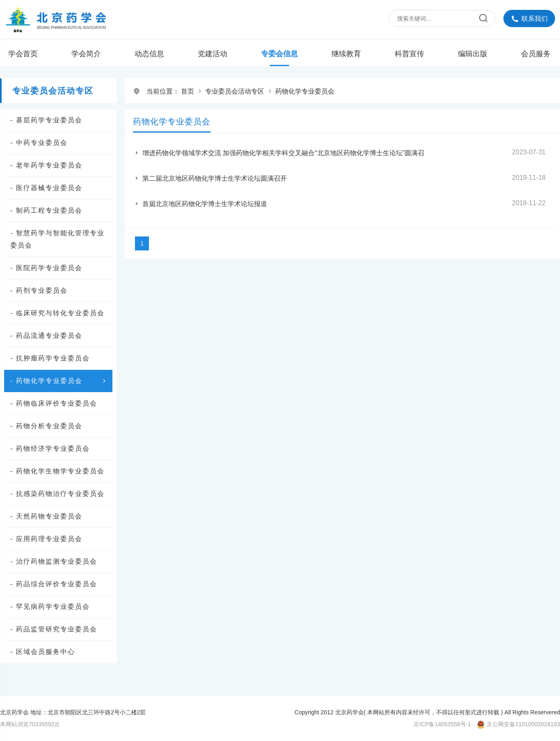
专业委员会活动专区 (235, 91)
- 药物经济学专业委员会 (50, 448)
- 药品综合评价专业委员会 (54, 584)
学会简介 (86, 54)
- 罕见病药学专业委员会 (50, 607)
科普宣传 (409, 54)
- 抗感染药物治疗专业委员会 (57, 494)
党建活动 (213, 54)
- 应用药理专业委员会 (46, 539)
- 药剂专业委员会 (39, 290)
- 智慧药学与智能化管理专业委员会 (57, 239)
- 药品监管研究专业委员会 (54, 629)
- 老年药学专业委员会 (46, 165)
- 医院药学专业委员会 (46, 268)
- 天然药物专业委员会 (46, 516)
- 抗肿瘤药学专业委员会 (50, 358)
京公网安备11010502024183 (523, 724)
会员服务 (536, 54)
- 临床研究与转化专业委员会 (57, 313)
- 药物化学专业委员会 (59, 381)
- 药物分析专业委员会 (46, 426)
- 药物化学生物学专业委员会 (57, 471)
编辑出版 (473, 54)
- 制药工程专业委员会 (46, 210)
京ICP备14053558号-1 (442, 724)
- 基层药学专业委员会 (46, 120)
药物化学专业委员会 (305, 91)
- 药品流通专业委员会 (46, 336)
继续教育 (346, 54)
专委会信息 (279, 54)
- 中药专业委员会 (39, 143)
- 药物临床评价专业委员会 (54, 403)
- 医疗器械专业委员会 (46, 188)
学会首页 (23, 54)
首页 (187, 91)
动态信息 (149, 54)
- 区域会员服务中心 (43, 652)
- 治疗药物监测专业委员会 (54, 561)
